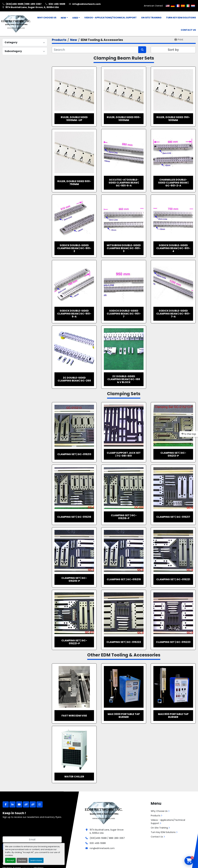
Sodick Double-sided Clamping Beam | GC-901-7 (124, 314)
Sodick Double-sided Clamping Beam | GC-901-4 (173, 248)
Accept (10, 860)
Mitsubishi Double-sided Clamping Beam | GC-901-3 (124, 248)
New (63, 18)
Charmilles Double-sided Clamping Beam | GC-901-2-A (173, 183)
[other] (26, 804)
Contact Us (188, 30)
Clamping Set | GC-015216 (74, 517)
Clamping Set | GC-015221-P (74, 642)
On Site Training (151, 18)
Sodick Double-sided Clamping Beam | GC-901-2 (74, 248)
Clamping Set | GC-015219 (124, 579)
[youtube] (19, 804)
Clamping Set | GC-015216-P (124, 517)
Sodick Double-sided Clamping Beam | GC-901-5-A (74, 314)
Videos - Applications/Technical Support (110, 18)
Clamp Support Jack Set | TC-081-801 (124, 454)
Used (75, 18)
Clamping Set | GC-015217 (173, 517)
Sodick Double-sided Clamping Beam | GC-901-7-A (173, 314)
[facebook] (6, 804)
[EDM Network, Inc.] (104, 813)
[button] (64, 18)
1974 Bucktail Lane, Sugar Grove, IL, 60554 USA (32, 7)
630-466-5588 (57, 4)
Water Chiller (74, 777)
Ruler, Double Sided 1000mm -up (74, 119)
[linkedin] (12, 804)
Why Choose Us (47, 18)
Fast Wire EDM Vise (74, 716)
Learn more (36, 860)
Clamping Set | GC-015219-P (74, 579)
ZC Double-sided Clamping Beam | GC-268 (74, 379)
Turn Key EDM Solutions (181, 18)
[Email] (32, 839)
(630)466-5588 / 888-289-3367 (24, 4)
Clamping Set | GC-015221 (173, 579)
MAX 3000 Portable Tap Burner (124, 716)
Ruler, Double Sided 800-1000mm (124, 119)
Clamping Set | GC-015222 (124, 642)
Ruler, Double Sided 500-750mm (74, 183)
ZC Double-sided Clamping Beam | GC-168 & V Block (124, 379)
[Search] (95, 50)
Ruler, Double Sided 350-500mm (173, 119)
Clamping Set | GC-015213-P (173, 454)
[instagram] (40, 804)
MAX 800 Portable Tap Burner (173, 716)
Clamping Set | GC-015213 (74, 454)
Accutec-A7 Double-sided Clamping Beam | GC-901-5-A (124, 183)
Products (156, 816)
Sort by (173, 50)
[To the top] (189, 434)
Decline (22, 860)
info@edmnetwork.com (86, 4)
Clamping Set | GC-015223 (173, 642)
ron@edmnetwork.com (102, 848)
